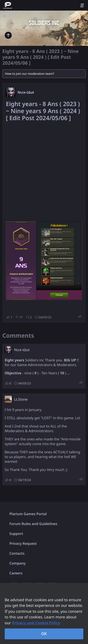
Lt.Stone (21, 399)
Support (16, 534)
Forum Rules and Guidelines (33, 524)
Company (17, 563)
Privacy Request (23, 544)
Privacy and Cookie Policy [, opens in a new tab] (36, 623)
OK (44, 634)
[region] (44, 613)
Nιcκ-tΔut (26, 92)
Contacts (17, 553)
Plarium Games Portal (28, 514)
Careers (16, 573)
